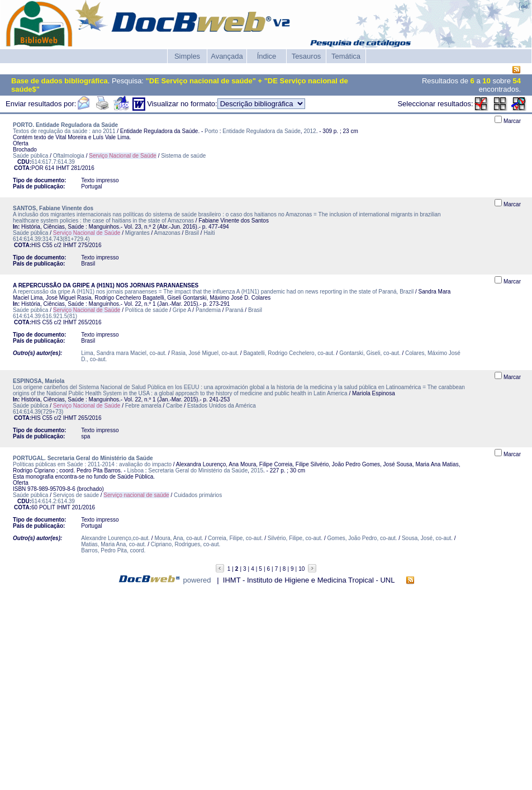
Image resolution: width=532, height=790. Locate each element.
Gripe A (182, 310)
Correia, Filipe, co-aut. (235, 538)
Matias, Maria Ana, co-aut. (113, 544)
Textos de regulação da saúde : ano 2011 (64, 131)
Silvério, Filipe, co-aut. (295, 538)
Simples (187, 56)
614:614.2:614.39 (53, 501)
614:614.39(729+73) (38, 412)
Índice (267, 56)
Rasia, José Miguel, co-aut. (205, 353)
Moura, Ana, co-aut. (179, 538)
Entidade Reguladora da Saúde (262, 131)
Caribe (174, 406)
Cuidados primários (198, 495)
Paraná (234, 310)
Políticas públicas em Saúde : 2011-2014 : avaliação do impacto (92, 464)
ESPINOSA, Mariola (39, 381)
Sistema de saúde (183, 156)
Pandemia (208, 310)
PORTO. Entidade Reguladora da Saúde (65, 125)
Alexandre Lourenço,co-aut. (115, 538)
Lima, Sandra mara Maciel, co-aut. (124, 353)
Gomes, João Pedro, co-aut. (362, 538)
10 (301, 569)
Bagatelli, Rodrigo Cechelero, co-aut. (289, 353)
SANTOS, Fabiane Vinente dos (53, 208)
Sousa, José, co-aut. (427, 538)
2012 (310, 131)
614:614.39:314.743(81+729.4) (51, 239)
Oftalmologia (69, 156)
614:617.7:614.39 (53, 162)
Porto (211, 131)
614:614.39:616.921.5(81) (45, 316)
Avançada (227, 56)
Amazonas (167, 233)
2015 (257, 470)
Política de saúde (147, 310)
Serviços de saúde (76, 495)
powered (197, 580)
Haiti (209, 233)
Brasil (192, 233)
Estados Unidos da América (222, 406)
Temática (346, 56)
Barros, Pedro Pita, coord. (113, 550)
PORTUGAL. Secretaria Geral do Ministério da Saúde (83, 458)
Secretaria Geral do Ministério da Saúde (198, 470)
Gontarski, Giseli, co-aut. (370, 353)
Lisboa (136, 470)
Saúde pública (30, 156)
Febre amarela (143, 406)
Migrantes (137, 233)
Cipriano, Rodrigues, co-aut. (186, 544)
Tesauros (307, 56)
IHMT (63, 168)
